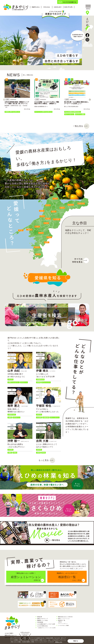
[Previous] (4, 100)
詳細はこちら (59, 642)
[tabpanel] (41, 40)
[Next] (90, 100)
